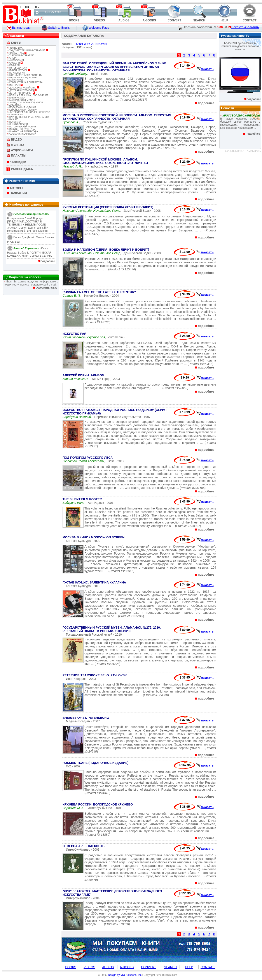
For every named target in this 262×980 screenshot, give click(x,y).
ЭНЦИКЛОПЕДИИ (17, 124)
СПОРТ (12, 58)
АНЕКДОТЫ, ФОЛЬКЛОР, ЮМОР (25, 103)
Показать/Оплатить (244, 27)
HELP (189, 967)
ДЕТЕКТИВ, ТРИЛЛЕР (21, 93)
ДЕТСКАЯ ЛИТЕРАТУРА (22, 90)
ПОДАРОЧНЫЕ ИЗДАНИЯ (22, 107)
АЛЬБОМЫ (14, 105)
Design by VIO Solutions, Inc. (125, 975)
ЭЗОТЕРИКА (15, 48)
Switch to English (57, 28)
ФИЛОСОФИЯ (16, 60)
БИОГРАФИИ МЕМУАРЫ (21, 100)
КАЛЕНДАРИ (15, 115)
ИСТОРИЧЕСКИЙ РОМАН (22, 127)
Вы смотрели (19, 28)
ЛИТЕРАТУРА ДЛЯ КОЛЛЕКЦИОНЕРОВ (29, 112)
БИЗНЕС (13, 119)
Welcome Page (96, 28)
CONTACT (208, 967)
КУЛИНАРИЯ (15, 80)
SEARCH (170, 967)
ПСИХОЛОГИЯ (16, 73)
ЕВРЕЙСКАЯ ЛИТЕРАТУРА (22, 110)
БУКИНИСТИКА (16, 98)
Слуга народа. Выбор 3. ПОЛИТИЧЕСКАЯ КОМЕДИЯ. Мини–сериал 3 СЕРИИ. (30, 252)
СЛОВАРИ (15, 63)
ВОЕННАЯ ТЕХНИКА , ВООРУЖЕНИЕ (28, 95)
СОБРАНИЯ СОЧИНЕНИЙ (22, 134)
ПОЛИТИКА (14, 122)
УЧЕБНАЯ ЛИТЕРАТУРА (21, 56)
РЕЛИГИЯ (13, 65)
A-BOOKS (127, 967)
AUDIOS (108, 967)
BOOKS (71, 967)
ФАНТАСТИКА (17, 53)
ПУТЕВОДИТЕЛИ (17, 68)
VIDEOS (89, 967)
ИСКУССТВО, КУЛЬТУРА (21, 129)
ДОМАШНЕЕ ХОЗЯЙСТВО (23, 88)
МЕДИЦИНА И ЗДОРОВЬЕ (22, 78)
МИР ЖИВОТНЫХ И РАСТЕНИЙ (25, 75)
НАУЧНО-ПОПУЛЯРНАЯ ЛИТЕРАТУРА (28, 117)
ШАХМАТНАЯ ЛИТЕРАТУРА (23, 131)
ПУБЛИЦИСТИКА (18, 70)
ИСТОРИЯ (15, 85)
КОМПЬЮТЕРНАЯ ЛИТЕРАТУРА (25, 82)
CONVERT (148, 967)
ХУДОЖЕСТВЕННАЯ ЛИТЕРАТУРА (27, 50)
